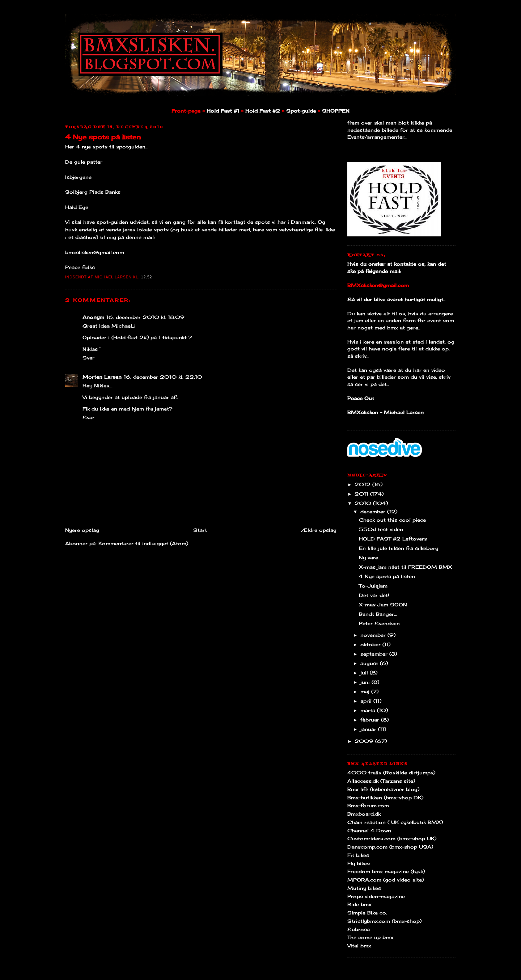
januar (369, 729)
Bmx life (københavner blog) (383, 789)
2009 (365, 741)
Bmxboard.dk (364, 814)
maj (366, 691)
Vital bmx (359, 946)
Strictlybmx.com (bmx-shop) (384, 921)
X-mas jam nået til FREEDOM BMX (406, 567)
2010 (364, 503)
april (367, 701)
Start (200, 530)
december (374, 512)
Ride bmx (359, 904)
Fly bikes (359, 863)
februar (371, 720)
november (374, 635)
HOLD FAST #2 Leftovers (393, 539)
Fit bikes (358, 855)
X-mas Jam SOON (383, 605)
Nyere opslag (82, 530)
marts (369, 710)
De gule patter (84, 162)
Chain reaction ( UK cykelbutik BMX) (395, 822)
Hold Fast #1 (223, 111)
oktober (371, 644)
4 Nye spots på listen (103, 137)
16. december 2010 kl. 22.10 (163, 377)
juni (366, 682)
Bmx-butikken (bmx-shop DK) (385, 798)
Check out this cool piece (392, 520)
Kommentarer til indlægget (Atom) (143, 543)
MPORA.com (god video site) (386, 880)
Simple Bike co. (367, 913)
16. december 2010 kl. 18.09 (145, 317)
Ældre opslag (319, 530)
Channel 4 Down (369, 830)
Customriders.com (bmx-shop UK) (392, 838)
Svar (88, 358)
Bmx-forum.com (368, 806)
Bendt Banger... (378, 614)
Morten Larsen (102, 377)
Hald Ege (77, 207)
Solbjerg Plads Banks (93, 192)
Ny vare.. (370, 558)
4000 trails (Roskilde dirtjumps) (391, 773)
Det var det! (374, 595)
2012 (363, 484)
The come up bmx (370, 937)
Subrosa (359, 929)
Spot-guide (301, 111)
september (375, 654)
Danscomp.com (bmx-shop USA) (390, 847)
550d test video (381, 529)
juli (365, 673)
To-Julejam (373, 586)
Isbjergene (78, 177)
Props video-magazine (376, 896)
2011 (362, 494)
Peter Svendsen (379, 623)
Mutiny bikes (364, 888)
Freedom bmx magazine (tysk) (386, 871)
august (370, 663)
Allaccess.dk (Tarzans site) (381, 781)
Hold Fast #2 (263, 111)
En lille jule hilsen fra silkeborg (399, 548)
